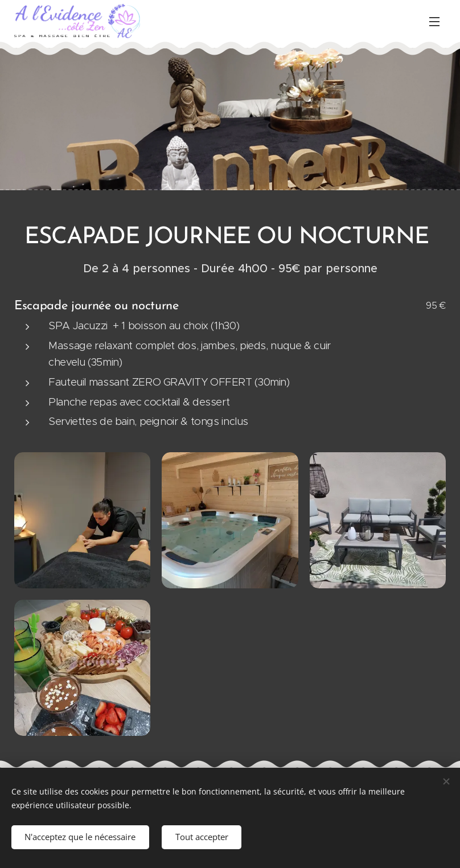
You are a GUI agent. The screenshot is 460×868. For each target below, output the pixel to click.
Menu (434, 22)
